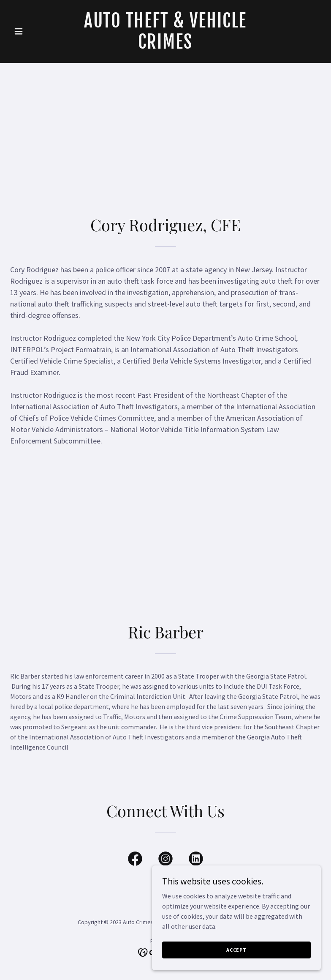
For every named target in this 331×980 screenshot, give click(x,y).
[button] (33, 31)
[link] (165, 46)
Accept (236, 950)
